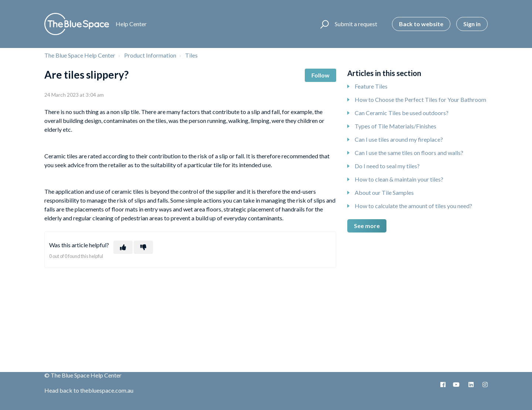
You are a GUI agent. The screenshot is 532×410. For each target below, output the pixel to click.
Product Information (150, 55)
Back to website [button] (421, 24)
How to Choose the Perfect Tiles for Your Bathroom (420, 99)
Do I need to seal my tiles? (387, 166)
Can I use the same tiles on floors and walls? (409, 153)
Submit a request (356, 24)
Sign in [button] (472, 24)
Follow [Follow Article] (320, 75)
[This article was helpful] (123, 247)
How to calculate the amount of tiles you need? (413, 206)
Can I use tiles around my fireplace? (399, 139)
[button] (323, 24)
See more (367, 226)
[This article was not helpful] (143, 247)
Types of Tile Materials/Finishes (395, 126)
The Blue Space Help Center (80, 55)
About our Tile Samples (384, 192)
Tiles (191, 55)
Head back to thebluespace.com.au (89, 390)
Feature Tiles (371, 86)
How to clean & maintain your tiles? (399, 179)
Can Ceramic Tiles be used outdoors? (402, 113)
